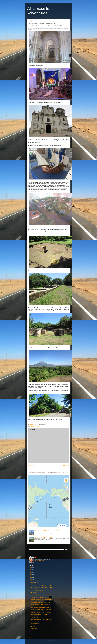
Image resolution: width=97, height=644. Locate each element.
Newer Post (31, 465)
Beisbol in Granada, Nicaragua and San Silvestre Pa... (41, 584)
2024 (31, 569)
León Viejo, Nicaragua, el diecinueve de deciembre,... (41, 601)
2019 (31, 576)
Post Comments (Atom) (38, 468)
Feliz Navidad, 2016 (35, 592)
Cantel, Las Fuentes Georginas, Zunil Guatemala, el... (41, 608)
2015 (31, 632)
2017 (31, 579)
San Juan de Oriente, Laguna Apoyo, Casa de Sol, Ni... (41, 586)
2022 (31, 573)
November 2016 (34, 623)
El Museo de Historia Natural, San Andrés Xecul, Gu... (41, 606)
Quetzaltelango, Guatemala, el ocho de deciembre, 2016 (42, 614)
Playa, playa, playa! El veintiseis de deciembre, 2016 (41, 591)
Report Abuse (32, 637)
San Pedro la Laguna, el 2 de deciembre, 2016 (40, 621)
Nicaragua (37, 426)
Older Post (66, 465)
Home (49, 465)
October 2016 (34, 625)
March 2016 (33, 627)
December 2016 (34, 583)
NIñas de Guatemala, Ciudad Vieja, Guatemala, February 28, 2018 (47, 531)
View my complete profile (39, 561)
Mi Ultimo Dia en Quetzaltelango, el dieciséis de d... (41, 604)
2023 (31, 571)
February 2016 (34, 628)
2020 (31, 574)
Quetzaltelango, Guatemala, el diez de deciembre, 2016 (41, 613)
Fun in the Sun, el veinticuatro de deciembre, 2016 (40, 594)
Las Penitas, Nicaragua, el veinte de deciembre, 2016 (41, 599)
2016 (31, 581)
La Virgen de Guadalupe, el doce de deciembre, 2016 (41, 609)
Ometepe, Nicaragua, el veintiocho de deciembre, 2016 (41, 587)
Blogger (54, 640)
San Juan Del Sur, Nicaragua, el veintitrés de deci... (41, 596)
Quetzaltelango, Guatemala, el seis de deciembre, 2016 (41, 616)
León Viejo (33, 426)
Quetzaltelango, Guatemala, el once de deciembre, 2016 (42, 611)
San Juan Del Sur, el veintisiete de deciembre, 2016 (41, 589)
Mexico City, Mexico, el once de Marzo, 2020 (43, 537)
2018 (31, 578)
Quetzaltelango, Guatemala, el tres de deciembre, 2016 (41, 619)
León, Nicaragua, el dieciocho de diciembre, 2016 (40, 603)
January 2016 (34, 630)
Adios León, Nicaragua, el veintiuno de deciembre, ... (41, 597)
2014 (31, 634)
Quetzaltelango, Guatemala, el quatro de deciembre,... (41, 618)
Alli (36, 558)
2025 (31, 568)
